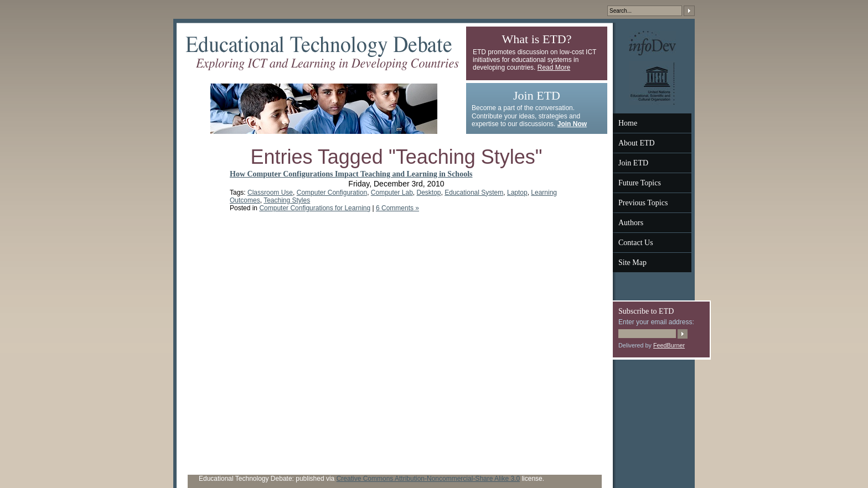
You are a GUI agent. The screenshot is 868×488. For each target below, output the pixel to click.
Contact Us (636, 243)
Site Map (632, 263)
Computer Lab (392, 193)
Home (628, 123)
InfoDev (652, 43)
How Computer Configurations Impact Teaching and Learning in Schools (351, 174)
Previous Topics (643, 203)
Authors (631, 223)
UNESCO (652, 83)
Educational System (474, 193)
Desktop (429, 193)
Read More (554, 68)
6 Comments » (397, 208)
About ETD (637, 143)
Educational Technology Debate (322, 53)
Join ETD (633, 163)
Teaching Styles (287, 200)
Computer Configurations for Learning (315, 208)
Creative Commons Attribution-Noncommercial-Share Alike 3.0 (428, 479)
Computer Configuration (332, 193)
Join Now (572, 124)
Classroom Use (270, 193)
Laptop (517, 193)
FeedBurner (669, 345)
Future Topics (640, 183)
